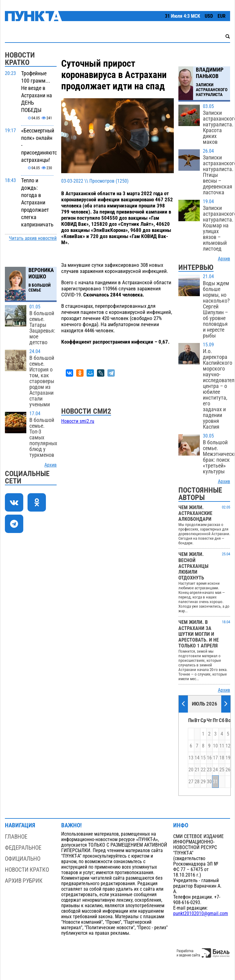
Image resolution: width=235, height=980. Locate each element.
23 (209, 770)
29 (203, 782)
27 (191, 782)
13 (191, 758)
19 (228, 758)
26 (228, 770)
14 (197, 758)
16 (209, 758)
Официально (23, 859)
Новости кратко (27, 870)
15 (203, 758)
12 (228, 746)
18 (222, 758)
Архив (50, 465)
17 (215, 758)
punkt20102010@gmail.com (201, 914)
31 (215, 782)
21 (197, 770)
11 (222, 746)
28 (197, 782)
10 (215, 746)
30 (209, 782)
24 (215, 770)
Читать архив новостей (33, 238)
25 (222, 770)
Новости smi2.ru (78, 421)
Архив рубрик (24, 881)
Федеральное (23, 848)
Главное (16, 837)
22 (203, 770)
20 (191, 770)
